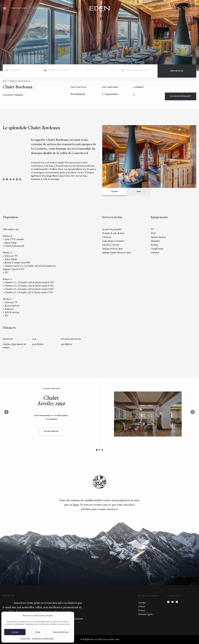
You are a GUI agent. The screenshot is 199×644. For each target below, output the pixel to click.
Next (193, 157)
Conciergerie (42, 8)
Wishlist (184, 8)
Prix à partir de (78, 87)
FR (191, 8)
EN (195, 8)
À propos (64, 8)
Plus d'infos (51, 431)
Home (5, 81)
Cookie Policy (25, 639)
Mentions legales (145, 614)
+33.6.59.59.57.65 (179, 8)
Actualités (168, 8)
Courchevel (13, 81)
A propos (142, 603)
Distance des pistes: (71, 339)
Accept (15, 632)
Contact (142, 607)
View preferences (61, 632)
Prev (6, 412)
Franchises (147, 8)
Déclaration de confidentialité (43, 639)
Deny (38, 632)
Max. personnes (110, 87)
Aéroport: (8, 339)
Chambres (138, 87)
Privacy (142, 611)
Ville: (34, 339)
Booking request (181, 96)
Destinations (19, 8)
